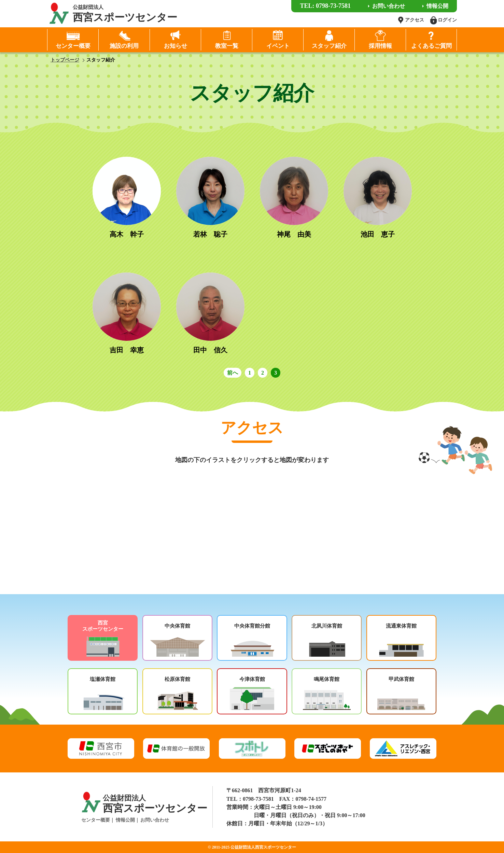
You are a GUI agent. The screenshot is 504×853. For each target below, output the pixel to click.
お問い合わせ (155, 820)
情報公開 (125, 820)
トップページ (65, 60)
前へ (233, 373)
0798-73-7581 (258, 799)
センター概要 (96, 820)
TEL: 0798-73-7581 (325, 6)
